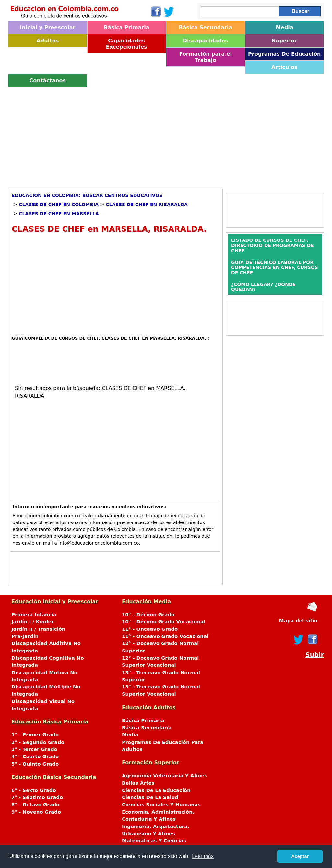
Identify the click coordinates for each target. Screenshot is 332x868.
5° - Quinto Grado (35, 764)
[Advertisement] (166, 136)
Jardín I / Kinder (33, 622)
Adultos (47, 41)
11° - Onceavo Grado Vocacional (165, 636)
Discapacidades (206, 41)
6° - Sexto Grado (34, 790)
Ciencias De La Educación (156, 790)
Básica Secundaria (205, 27)
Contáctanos (48, 81)
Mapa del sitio (298, 621)
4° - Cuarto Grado (35, 757)
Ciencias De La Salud (150, 797)
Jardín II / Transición (38, 629)
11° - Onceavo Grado (150, 629)
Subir (315, 655)
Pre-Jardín (25, 636)
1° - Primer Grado (35, 735)
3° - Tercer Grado (34, 749)
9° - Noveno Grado (36, 812)
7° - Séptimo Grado (37, 797)
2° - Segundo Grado (38, 742)
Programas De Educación (284, 54)
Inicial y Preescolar (47, 27)
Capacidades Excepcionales (127, 44)
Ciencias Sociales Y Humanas (161, 805)
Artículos (284, 67)
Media (285, 27)
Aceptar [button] (300, 856)
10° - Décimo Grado (148, 615)
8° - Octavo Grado (35, 805)
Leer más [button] (203, 856)
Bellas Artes (138, 783)
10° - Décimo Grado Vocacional (164, 622)
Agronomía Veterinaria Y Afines (165, 776)
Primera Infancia (34, 615)
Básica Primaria (127, 27)
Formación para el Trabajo (206, 57)
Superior (285, 41)
